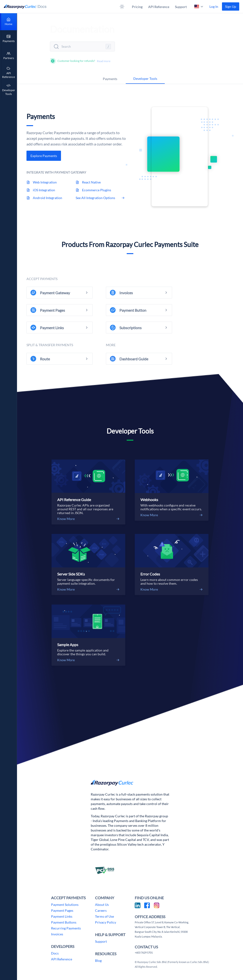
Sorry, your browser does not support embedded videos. (180, 157)
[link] (231, 6)
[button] (122, 7)
